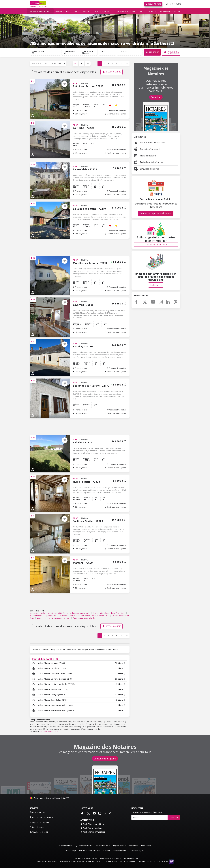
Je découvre (156, 285)
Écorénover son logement (116, 114)
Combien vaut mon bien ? (156, 244)
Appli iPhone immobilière (92, 824)
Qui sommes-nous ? (84, 846)
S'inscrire (174, 817)
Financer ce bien (80, 110)
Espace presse (119, 846)
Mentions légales (138, 850)
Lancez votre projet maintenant (156, 213)
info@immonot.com (131, 858)
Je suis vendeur (153, 4)
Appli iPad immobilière (91, 828)
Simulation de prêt (146, 169)
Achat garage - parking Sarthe (84, 618)
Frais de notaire (145, 156)
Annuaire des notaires (103, 11)
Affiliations (133, 846)
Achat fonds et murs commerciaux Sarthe (74, 616)
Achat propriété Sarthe (101, 616)
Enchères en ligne (81, 11)
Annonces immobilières (40, 11)
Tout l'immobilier (65, 846)
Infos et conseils (148, 11)
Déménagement (80, 114)
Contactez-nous (103, 846)
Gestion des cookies (121, 850)
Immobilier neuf (62, 11)
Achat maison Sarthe (37, 613)
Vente (36, 798)
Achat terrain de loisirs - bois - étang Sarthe (109, 613)
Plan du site (146, 846)
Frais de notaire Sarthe (148, 162)
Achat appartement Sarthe (80, 613)
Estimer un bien (38, 812)
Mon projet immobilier (170, 11)
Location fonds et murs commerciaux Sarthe (54, 618)
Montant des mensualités (150, 142)
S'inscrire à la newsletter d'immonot (147, 812)
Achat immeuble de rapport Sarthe (43, 616)
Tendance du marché (127, 11)
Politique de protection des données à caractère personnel (87, 850)
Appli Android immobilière (93, 832)
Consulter (156, 97)
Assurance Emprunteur (117, 110)
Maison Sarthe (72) (62, 798)
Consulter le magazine (105, 759)
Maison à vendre (46, 798)
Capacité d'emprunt (147, 149)
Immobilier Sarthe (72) (46, 659)
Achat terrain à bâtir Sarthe (58, 613)
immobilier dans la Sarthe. (49, 732)
